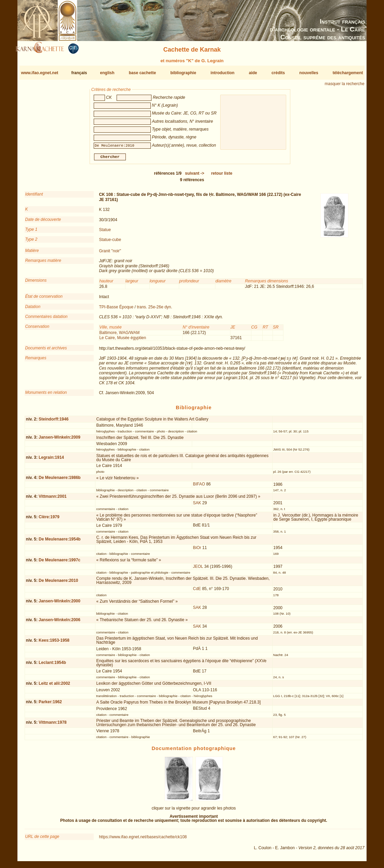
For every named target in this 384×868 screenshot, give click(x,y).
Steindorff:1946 (54, 422)
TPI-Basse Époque (116, 309)
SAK (197, 506)
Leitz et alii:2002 (54, 686)
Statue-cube (110, 242)
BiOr (197, 550)
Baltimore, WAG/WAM (119, 335)
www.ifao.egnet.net (39, 73)
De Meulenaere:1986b (60, 480)
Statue (105, 232)
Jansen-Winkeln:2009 (59, 440)
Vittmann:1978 (53, 725)
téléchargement (348, 73)
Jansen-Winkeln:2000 (59, 604)
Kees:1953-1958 (54, 643)
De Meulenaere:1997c (59, 563)
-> (195, 176)
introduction (223, 73)
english (107, 73)
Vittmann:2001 (53, 499)
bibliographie (183, 73)
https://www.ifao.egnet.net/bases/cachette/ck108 (143, 840)
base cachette (142, 73)
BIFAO (199, 487)
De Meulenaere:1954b (60, 542)
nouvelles (309, 73)
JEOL (198, 569)
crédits (278, 73)
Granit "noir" (110, 254)
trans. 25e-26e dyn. (154, 309)
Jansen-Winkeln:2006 (59, 623)
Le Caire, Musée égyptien (123, 340)
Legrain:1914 (51, 460)
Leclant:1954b (52, 665)
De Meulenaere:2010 (58, 583)
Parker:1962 (50, 705)
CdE (197, 591)
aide (253, 73)
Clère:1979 (49, 520)
